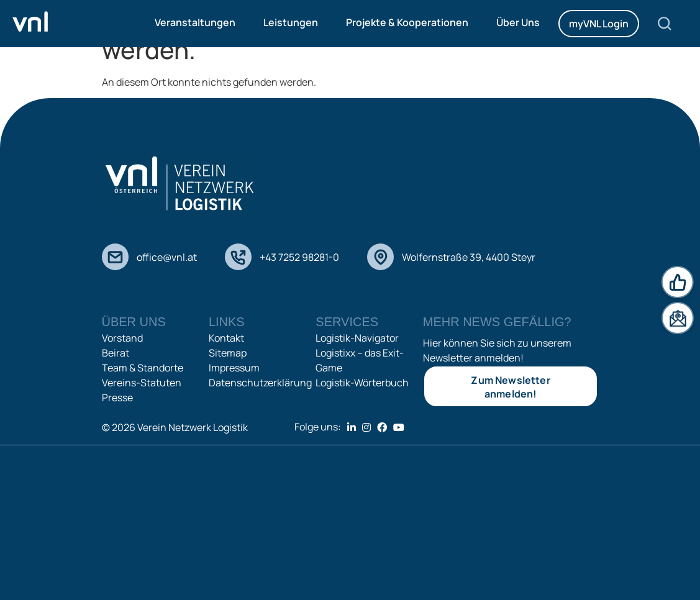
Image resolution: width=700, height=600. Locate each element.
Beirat (116, 353)
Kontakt (226, 338)
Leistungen (291, 22)
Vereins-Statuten (142, 383)
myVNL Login (599, 24)
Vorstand (122, 338)
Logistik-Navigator (357, 338)
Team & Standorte (143, 368)
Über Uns (518, 22)
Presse (117, 398)
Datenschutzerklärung (260, 383)
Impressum (234, 368)
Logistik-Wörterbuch (362, 383)
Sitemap (228, 353)
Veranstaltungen (195, 22)
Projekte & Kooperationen (407, 22)
